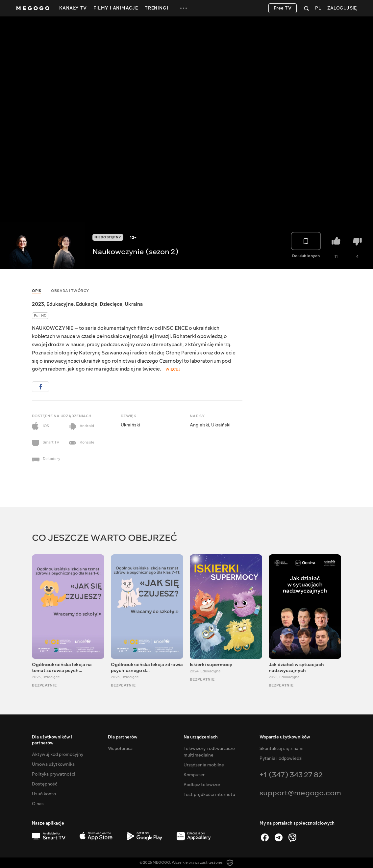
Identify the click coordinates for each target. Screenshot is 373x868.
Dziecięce (111, 304)
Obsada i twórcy (70, 291)
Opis (37, 291)
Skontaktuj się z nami (282, 749)
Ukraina (134, 304)
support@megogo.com (300, 793)
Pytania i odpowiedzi (281, 759)
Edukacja (87, 304)
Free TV (283, 8)
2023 (38, 304)
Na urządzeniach (201, 737)
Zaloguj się (342, 8)
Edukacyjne (60, 304)
